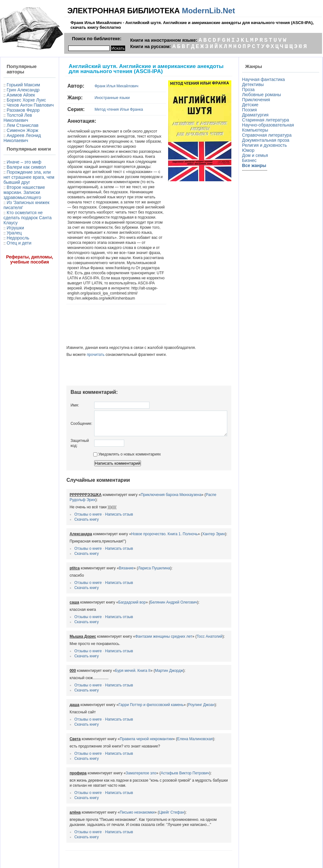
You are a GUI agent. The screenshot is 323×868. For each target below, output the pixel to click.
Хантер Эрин (199, 513)
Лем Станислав (23, 135)
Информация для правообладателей (161, 852)
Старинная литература (267, 120)
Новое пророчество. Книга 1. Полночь (150, 513)
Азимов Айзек (21, 95)
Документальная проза (267, 140)
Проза (250, 90)
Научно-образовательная (269, 125)
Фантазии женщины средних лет (149, 616)
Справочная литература (268, 135)
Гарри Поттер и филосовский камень (137, 684)
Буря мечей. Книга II (118, 650)
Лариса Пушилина (140, 548)
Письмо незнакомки (123, 792)
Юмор (250, 150)
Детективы (254, 84)
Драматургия (257, 115)
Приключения (257, 100)
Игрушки (15, 269)
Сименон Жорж (22, 140)
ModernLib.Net (208, 11)
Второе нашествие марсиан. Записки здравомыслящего (22, 226)
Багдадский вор (117, 582)
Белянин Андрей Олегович (159, 582)
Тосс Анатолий (195, 616)
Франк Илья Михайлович (102, 86)
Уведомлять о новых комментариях (113, 434)
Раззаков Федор (23, 120)
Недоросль (18, 279)
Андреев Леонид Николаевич (22, 148)
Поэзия (251, 110)
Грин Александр (23, 90)
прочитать (81, 329)
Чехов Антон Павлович (18, 113)
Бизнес (251, 160)
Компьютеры (256, 130)
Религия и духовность (266, 145)
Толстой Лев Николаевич (18, 128)
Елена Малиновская (181, 718)
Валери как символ (17, 190)
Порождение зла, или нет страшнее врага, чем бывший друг (21, 205)
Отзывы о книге (73, 494)
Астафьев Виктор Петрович (171, 753)
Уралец (14, 274)
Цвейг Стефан (157, 792)
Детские (252, 105)
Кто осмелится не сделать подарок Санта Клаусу (20, 256)
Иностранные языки (98, 98)
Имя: (60, 380)
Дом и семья (256, 155)
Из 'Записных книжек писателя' (21, 241)
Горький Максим (23, 85)
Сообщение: (67, 400)
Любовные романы (263, 95)
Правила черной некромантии (132, 718)
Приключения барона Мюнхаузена (156, 474)
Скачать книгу (72, 499)
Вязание (112, 548)
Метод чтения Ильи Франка (104, 109)
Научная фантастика (265, 79)
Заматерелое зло (127, 753)
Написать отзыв (105, 494)
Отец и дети (19, 284)
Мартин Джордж (155, 650)
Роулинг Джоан (187, 684)
